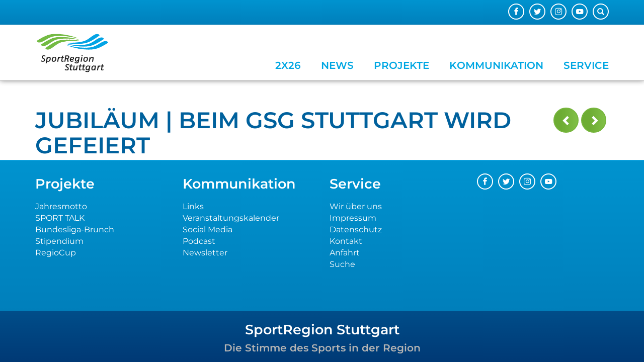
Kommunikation (496, 65)
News (337, 65)
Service (586, 65)
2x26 (288, 65)
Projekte (401, 65)
